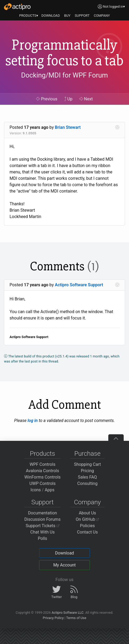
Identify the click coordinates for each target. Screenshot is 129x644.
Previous (47, 99)
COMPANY (102, 16)
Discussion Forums (43, 519)
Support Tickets (43, 526)
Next (86, 99)
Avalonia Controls (43, 471)
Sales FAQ (87, 477)
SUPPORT (82, 16)
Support (42, 502)
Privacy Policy (53, 618)
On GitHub (87, 519)
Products (43, 454)
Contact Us (87, 532)
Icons (36, 490)
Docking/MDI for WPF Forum (64, 75)
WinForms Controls (43, 477)
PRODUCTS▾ (29, 16)
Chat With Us (42, 532)
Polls (42, 538)
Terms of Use (76, 618)
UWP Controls (43, 483)
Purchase (87, 454)
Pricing (88, 471)
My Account (65, 565)
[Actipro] (17, 7)
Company (87, 502)
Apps (50, 490)
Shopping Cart (87, 464)
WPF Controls (42, 464)
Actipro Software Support (79, 285)
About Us (87, 513)
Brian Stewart (68, 127)
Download (64, 553)
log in (33, 421)
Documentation (42, 513)
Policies (87, 526)
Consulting (87, 483)
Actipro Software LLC (67, 613)
